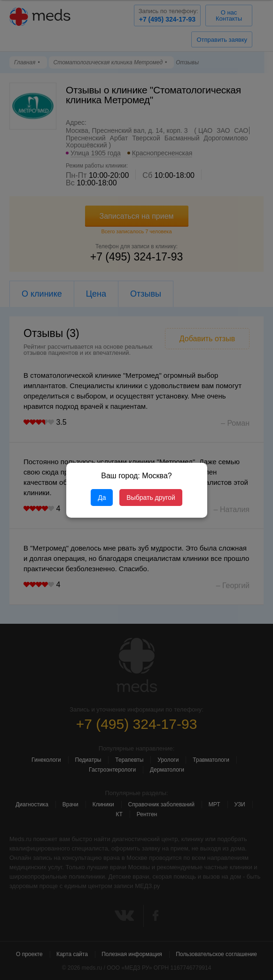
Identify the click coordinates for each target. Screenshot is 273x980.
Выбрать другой (151, 498)
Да (102, 498)
